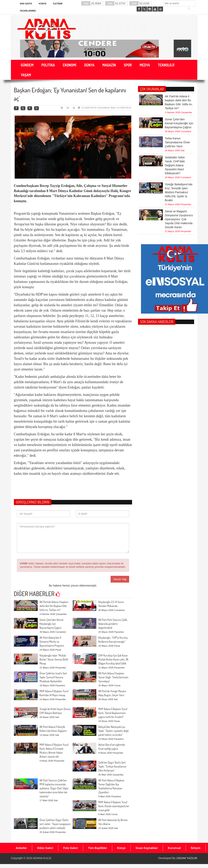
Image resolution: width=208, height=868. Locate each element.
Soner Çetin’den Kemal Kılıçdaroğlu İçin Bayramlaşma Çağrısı (52, 624)
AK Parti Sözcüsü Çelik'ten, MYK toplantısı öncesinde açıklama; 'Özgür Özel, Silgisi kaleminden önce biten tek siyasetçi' (54, 788)
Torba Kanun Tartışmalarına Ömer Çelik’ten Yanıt (177, 127)
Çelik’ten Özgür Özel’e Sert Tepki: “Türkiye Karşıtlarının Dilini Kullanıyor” (112, 766)
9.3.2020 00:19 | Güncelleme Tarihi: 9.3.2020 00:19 (104, 108)
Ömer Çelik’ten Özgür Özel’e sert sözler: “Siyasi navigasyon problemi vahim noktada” (55, 824)
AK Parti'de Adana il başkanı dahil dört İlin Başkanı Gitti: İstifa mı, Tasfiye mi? (54, 606)
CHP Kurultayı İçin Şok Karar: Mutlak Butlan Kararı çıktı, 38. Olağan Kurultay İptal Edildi (114, 659)
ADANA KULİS (42, 858)
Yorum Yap (120, 579)
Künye (43, 4)
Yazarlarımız (28, 11)
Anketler (21, 848)
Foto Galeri (71, 848)
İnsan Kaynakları (147, 848)
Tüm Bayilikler (98, 848)
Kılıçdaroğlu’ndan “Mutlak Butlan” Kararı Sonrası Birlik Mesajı (54, 659)
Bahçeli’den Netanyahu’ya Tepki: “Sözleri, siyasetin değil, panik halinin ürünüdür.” (114, 731)
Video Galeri (45, 848)
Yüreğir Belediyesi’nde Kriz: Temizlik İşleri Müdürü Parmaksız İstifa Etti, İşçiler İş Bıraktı (179, 169)
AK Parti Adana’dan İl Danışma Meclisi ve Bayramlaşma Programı (52, 642)
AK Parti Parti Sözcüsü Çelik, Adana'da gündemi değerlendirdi (113, 624)
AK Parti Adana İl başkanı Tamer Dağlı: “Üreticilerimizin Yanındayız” (113, 677)
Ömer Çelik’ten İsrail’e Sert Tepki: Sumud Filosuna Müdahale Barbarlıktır (53, 677)
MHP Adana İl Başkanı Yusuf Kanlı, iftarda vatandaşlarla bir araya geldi (114, 806)
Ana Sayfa (26, 4)
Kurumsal (174, 848)
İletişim (58, 4)
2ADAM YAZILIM (187, 858)
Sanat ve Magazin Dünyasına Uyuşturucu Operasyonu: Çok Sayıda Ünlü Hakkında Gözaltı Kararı (179, 196)
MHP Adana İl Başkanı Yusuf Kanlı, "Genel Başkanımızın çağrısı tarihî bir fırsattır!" (113, 713)
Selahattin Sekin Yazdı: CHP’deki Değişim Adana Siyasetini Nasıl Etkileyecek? (175, 142)
